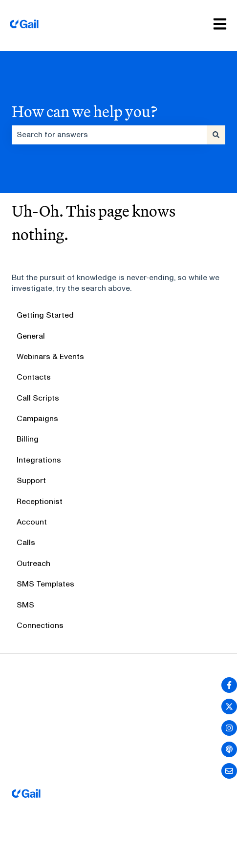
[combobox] (109, 135)
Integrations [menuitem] (39, 460)
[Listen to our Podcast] (229, 749)
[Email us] (229, 771)
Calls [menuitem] (26, 542)
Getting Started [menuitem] (45, 315)
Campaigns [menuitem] (37, 418)
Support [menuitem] (31, 480)
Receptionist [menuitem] (40, 501)
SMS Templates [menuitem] (45, 584)
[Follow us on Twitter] (229, 707)
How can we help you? (85, 111)
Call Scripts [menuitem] (38, 398)
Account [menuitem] (32, 522)
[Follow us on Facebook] (229, 685)
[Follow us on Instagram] (229, 728)
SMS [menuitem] (25, 605)
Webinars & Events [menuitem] (50, 356)
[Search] (216, 135)
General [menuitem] (31, 336)
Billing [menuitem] (28, 439)
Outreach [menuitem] (33, 563)
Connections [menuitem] (40, 625)
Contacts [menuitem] (34, 377)
